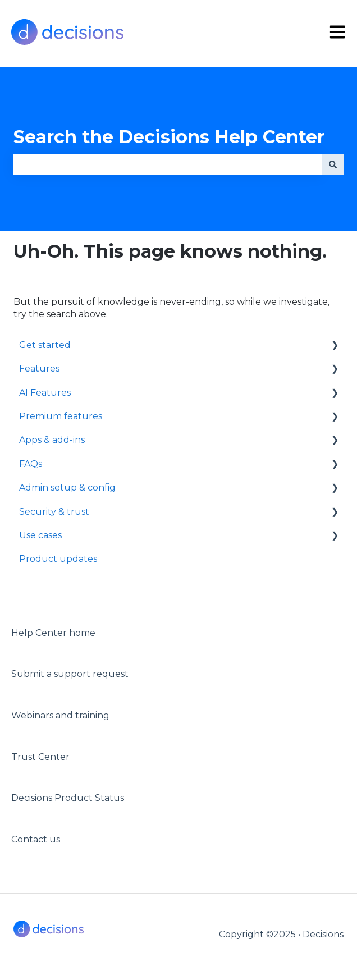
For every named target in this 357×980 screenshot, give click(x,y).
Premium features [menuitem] (61, 416)
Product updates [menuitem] (58, 559)
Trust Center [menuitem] (40, 757)
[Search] (333, 164)
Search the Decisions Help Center (169, 137)
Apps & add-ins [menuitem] (52, 440)
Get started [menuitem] (45, 345)
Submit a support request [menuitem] (70, 674)
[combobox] (168, 164)
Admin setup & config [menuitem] (67, 487)
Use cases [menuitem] (40, 535)
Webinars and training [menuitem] (60, 715)
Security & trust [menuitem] (54, 512)
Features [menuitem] (39, 368)
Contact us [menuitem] (36, 839)
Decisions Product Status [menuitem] (68, 798)
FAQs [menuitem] (31, 464)
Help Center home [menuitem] (53, 633)
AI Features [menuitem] (45, 393)
